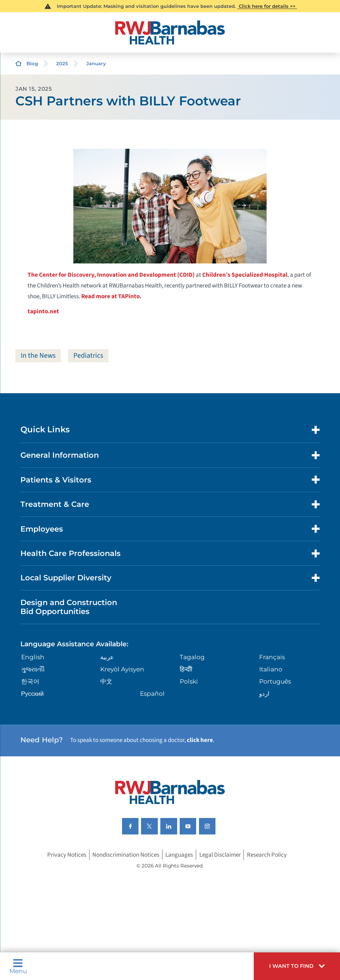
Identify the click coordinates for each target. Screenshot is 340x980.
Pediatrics (88, 356)
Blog (32, 63)
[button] (297, 966)
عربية (107, 657)
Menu (18, 966)
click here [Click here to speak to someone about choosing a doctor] (200, 740)
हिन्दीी (186, 669)
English (33, 657)
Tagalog (192, 657)
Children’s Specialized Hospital (245, 275)
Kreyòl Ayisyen (122, 669)
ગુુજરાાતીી (33, 669)
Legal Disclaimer (220, 855)
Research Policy (267, 855)
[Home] (170, 32)
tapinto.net (43, 311)
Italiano (271, 669)
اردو (264, 693)
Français (272, 657)
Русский (32, 693)
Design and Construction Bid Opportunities (69, 607)
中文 (106, 681)
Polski (189, 681)
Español (152, 693)
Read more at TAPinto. (111, 296)
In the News (38, 356)
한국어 (30, 681)
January (96, 63)
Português (275, 681)
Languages (179, 855)
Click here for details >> (267, 6)
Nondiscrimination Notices (126, 855)
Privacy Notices (67, 855)
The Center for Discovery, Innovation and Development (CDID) (111, 275)
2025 (62, 63)
